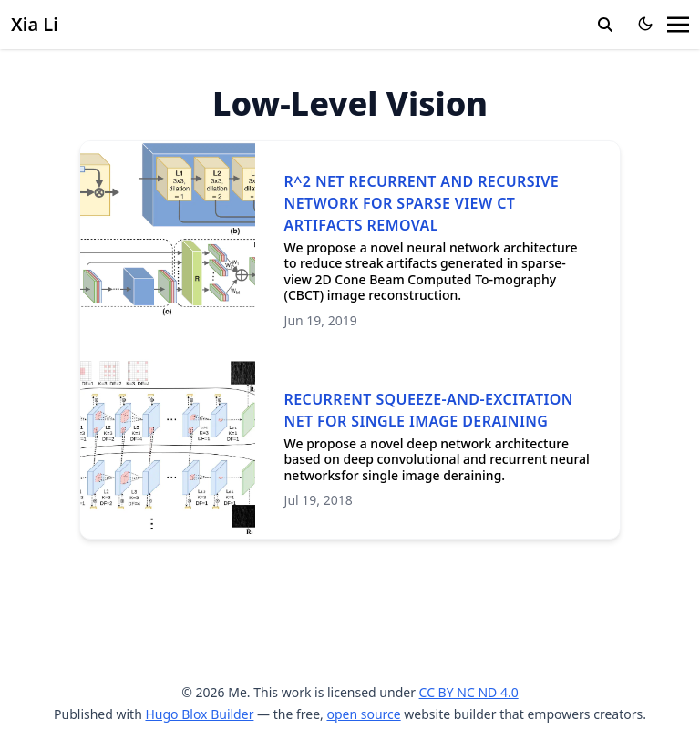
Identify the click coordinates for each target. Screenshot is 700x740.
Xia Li (35, 24)
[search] (605, 25)
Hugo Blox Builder (199, 714)
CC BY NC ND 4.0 (469, 692)
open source (363, 714)
